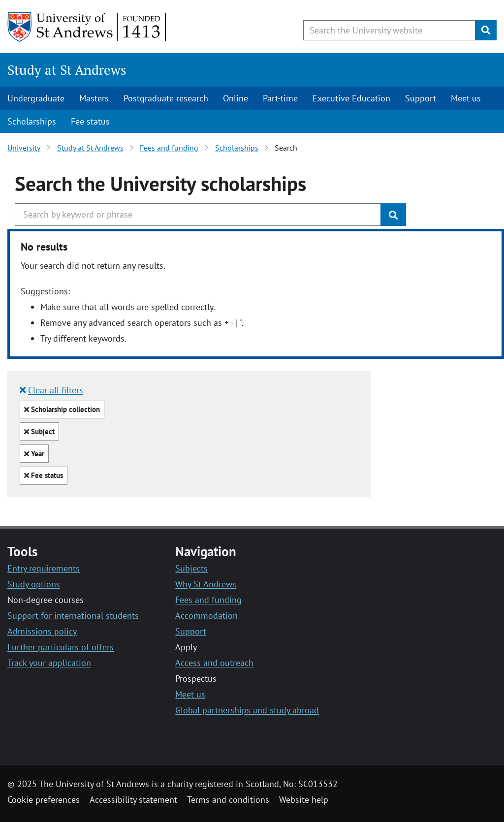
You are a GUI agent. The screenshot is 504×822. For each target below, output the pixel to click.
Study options (34, 584)
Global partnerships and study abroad (247, 710)
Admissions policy (42, 631)
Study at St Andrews (67, 70)
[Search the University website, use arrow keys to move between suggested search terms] (389, 30)
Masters (94, 98)
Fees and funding (169, 148)
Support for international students (73, 616)
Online (236, 98)
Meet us (466, 98)
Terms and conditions (228, 800)
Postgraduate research (166, 98)
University (24, 148)
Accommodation (206, 616)
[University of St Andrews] (87, 27)
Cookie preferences (44, 800)
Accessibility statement (133, 800)
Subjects (191, 568)
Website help (304, 800)
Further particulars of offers (61, 647)
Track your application (49, 663)
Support (421, 98)
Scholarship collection (62, 411)
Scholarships (32, 121)
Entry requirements (44, 568)
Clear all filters (51, 390)
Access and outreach (214, 663)
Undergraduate (36, 98)
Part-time (280, 98)
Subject (39, 433)
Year (34, 455)
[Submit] (486, 30)
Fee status (90, 121)
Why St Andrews (206, 584)
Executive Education (351, 98)
